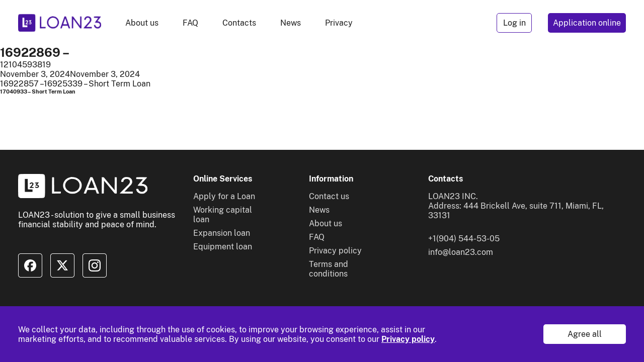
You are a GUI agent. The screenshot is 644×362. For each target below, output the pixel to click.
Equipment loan (223, 247)
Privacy (339, 23)
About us (142, 23)
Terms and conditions (329, 269)
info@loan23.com (461, 252)
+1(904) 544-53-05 (464, 239)
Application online (587, 23)
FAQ (190, 23)
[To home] (60, 23)
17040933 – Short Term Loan (38, 92)
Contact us (329, 196)
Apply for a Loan (224, 196)
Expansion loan (222, 233)
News (291, 23)
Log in (514, 23)
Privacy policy (408, 339)
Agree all (585, 334)
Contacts (239, 23)
